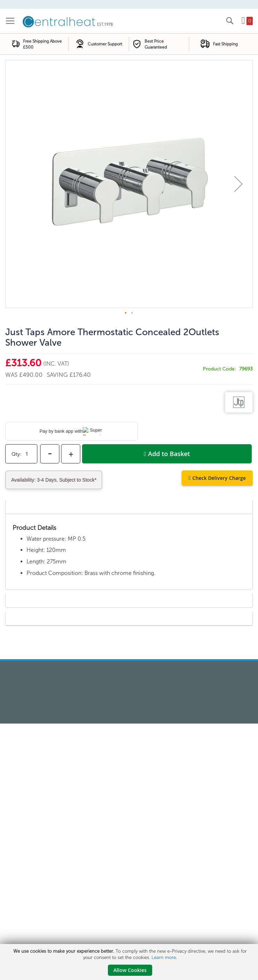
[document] (130, 962)
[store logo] (68, 21)
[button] (238, 184)
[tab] (129, 507)
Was (12, 375)
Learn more (164, 957)
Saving (58, 375)
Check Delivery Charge (219, 478)
